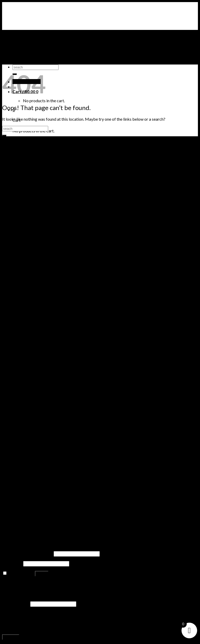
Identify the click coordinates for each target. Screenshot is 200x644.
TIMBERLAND (26, 52)
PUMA (19, 57)
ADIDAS (20, 62)
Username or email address (27, 553)
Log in (42, 574)
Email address (16, 604)
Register (11, 637)
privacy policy (101, 627)
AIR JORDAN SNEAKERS (36, 42)
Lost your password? (20, 583)
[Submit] (4, 136)
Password (12, 563)
